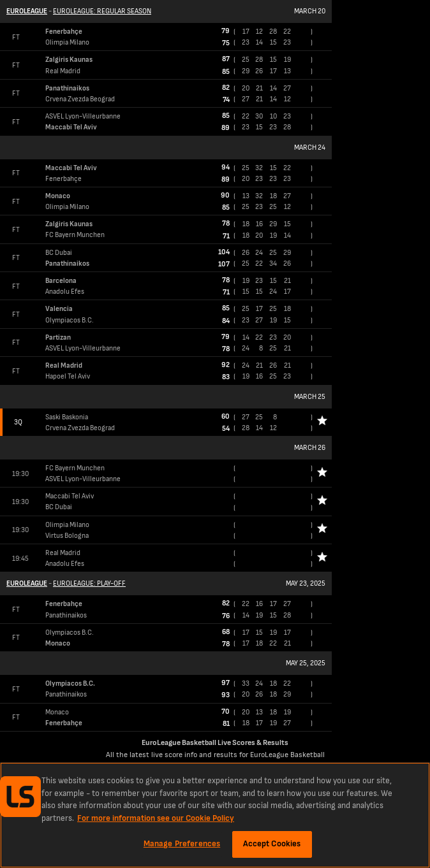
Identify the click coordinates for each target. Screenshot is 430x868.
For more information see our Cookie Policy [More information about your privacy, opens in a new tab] (156, 818)
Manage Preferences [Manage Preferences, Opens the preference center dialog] (182, 844)
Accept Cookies (272, 844)
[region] (215, 815)
